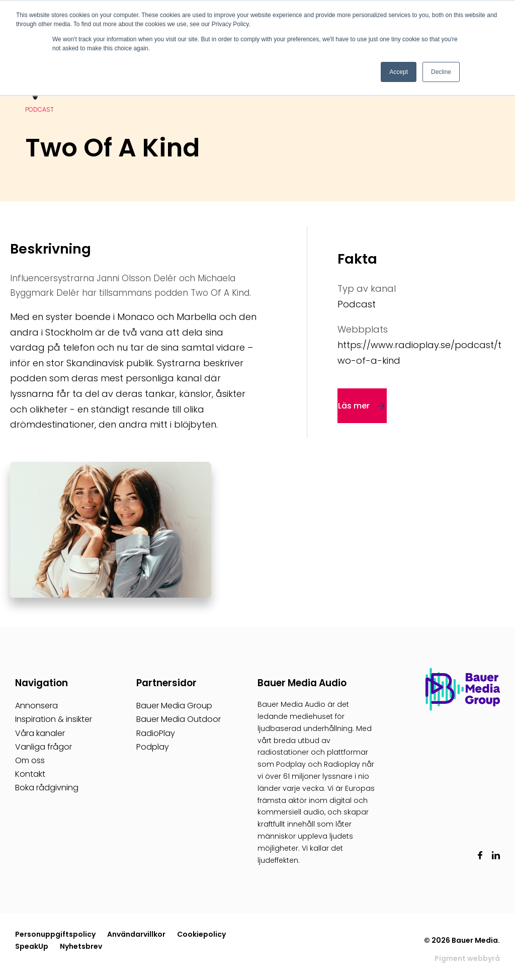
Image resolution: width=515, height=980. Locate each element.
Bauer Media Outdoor (179, 719)
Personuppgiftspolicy (55, 934)
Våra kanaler (40, 733)
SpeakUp (32, 946)
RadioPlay (156, 733)
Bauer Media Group (174, 706)
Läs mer (354, 406)
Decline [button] (441, 72)
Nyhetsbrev (81, 946)
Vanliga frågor (44, 747)
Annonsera (36, 706)
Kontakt (30, 774)
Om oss (30, 760)
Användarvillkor (136, 934)
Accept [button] (399, 72)
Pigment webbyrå (467, 958)
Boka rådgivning (47, 788)
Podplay (153, 747)
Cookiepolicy (201, 934)
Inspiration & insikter (54, 719)
